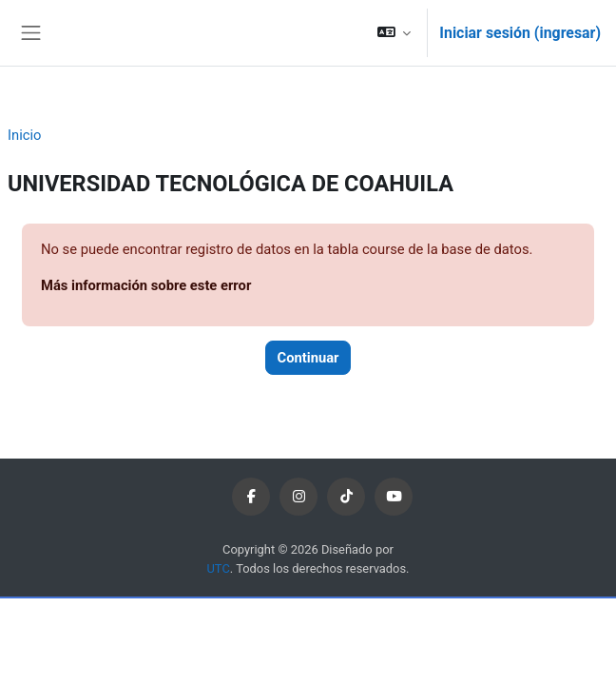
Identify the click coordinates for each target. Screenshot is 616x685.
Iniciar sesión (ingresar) (520, 33)
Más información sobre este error (146, 285)
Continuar (308, 358)
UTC (219, 568)
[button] (394, 33)
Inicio (24, 135)
